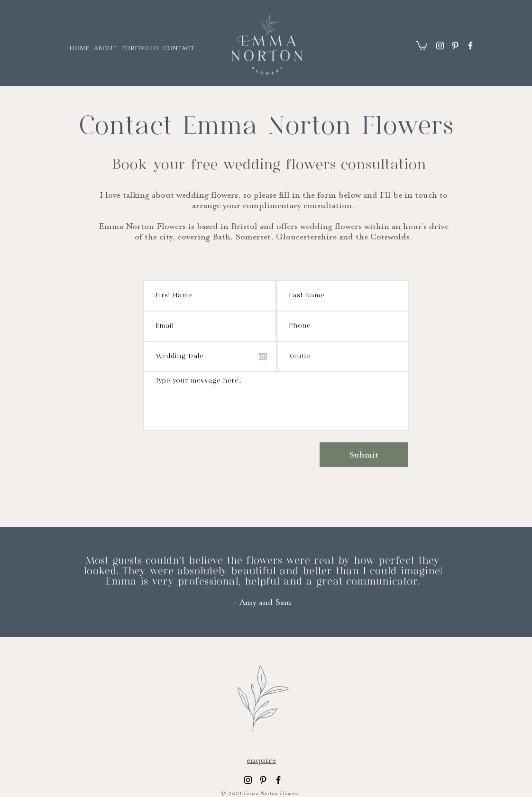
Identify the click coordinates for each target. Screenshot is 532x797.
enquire (261, 760)
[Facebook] (470, 46)
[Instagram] (440, 46)
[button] (422, 45)
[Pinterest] (455, 46)
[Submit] (364, 455)
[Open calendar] (263, 357)
